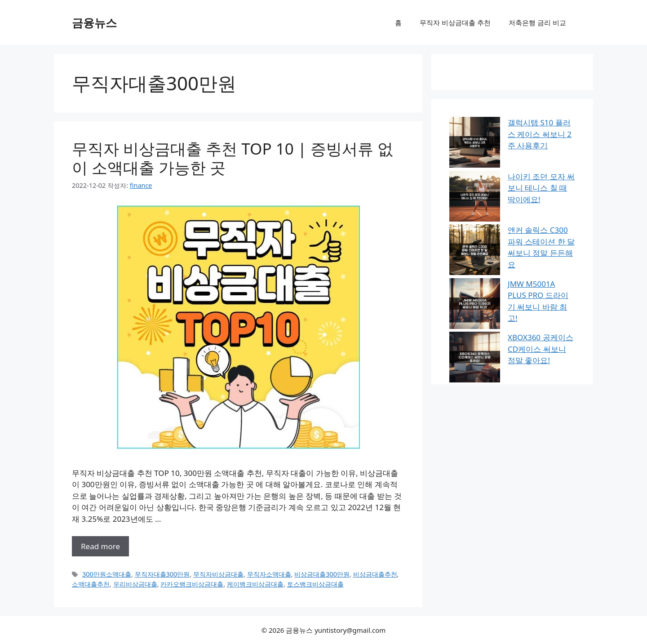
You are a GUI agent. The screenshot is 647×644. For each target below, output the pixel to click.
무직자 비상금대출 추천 (455, 22)
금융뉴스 (94, 22)
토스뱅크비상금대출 (315, 584)
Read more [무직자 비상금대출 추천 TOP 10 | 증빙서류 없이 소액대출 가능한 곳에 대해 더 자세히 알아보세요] (100, 546)
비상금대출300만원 (322, 574)
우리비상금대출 (135, 584)
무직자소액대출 (269, 574)
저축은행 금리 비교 (537, 22)
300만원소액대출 (107, 574)
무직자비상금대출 (218, 574)
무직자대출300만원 (162, 574)
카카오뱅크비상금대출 (192, 584)
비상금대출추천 (375, 574)
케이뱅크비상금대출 (255, 584)
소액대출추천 (91, 584)
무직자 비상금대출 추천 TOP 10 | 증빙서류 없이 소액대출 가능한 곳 (233, 158)
